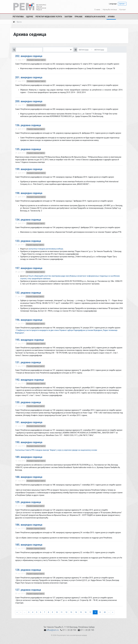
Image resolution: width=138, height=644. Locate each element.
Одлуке (30, 17)
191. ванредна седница (29, 422)
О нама (97, 10)
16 (86, 612)
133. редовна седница (28, 241)
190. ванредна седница (29, 442)
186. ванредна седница (29, 525)
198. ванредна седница (29, 193)
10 (57, 612)
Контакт (123, 10)
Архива (111, 17)
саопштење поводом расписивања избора (46, 249)
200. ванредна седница (29, 101)
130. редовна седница (28, 402)
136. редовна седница (28, 125)
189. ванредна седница (29, 457)
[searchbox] (47, 49)
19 (100, 612)
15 (81, 612)
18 (95, 612)
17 (90, 612)
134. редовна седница (28, 220)
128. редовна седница (28, 570)
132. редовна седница (28, 293)
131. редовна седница (28, 362)
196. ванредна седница (29, 320)
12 (66, 612)
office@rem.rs (53, 630)
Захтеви (68, 17)
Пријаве (79, 17)
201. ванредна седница (29, 77)
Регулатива (18, 17)
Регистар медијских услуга (49, 17)
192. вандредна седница (29, 380)
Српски (122, 4)
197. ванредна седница (29, 268)
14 (76, 612)
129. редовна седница (28, 502)
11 (62, 612)
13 (71, 612)
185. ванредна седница (29, 545)
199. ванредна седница (29, 169)
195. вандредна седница (29, 340)
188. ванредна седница (29, 477)
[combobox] (58, 49)
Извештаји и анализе (95, 17)
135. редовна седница (28, 149)
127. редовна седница (28, 590)
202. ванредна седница (29, 56)
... (25, 612)
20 (105, 612)
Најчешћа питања (110, 10)
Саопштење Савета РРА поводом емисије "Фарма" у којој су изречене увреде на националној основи (56, 450)
